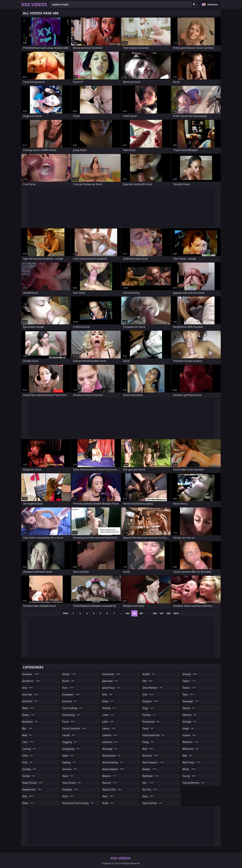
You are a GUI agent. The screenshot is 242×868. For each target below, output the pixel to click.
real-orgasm (153, 762)
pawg (148, 742)
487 (141, 613)
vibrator (190, 715)
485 (128, 613)
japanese (110, 681)
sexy (148, 796)
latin (108, 722)
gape (68, 756)
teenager (191, 701)
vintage (190, 722)
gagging (70, 742)
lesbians (110, 742)
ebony (69, 674)
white (189, 769)
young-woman (194, 783)
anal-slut (30, 701)
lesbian (110, 735)
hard (69, 796)
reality (150, 769)
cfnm (28, 756)
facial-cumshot (75, 728)
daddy (29, 776)
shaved (190, 674)
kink (108, 694)
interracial (112, 674)
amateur (31, 674)
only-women (153, 688)
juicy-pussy (111, 688)
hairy (68, 776)
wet (188, 756)
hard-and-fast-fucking (78, 803)
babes (29, 715)
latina (109, 728)
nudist (149, 674)
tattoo (189, 688)
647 (162, 613)
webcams (191, 749)
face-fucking (73, 708)
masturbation (113, 769)
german (70, 769)
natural (110, 783)
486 (134, 613)
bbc (28, 728)
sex (148, 783)
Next (176, 613)
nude (108, 803)
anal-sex (30, 694)
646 (155, 613)
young (189, 776)
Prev (66, 613)
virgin (189, 728)
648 (168, 613)
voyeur (189, 735)
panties (149, 715)
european (71, 694)
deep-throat (33, 783)
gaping (69, 762)
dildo (29, 803)
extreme (70, 701)
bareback (30, 722)
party (148, 728)
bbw (27, 735)
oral (148, 694)
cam (28, 742)
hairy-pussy (72, 783)
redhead (151, 776)
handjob (71, 789)
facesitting (71, 715)
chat (28, 762)
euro (68, 688)
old (148, 681)
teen (188, 694)
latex (108, 715)
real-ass (151, 756)
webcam (191, 742)
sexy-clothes (153, 803)
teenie (189, 708)
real (148, 749)
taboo (189, 681)
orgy (149, 708)
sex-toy (150, 789)
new (108, 796)
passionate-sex (154, 735)
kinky (108, 701)
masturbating (113, 762)
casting (29, 749)
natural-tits (112, 789)
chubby (29, 769)
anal (28, 688)
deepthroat (32, 789)
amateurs (31, 681)
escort (69, 681)
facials (69, 735)
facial (69, 722)
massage (110, 749)
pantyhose (151, 722)
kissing (109, 708)
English (213, 4)
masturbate (112, 756)
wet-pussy (192, 762)
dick (28, 796)
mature (110, 776)
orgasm (150, 701)
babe (28, 708)
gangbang (71, 749)
